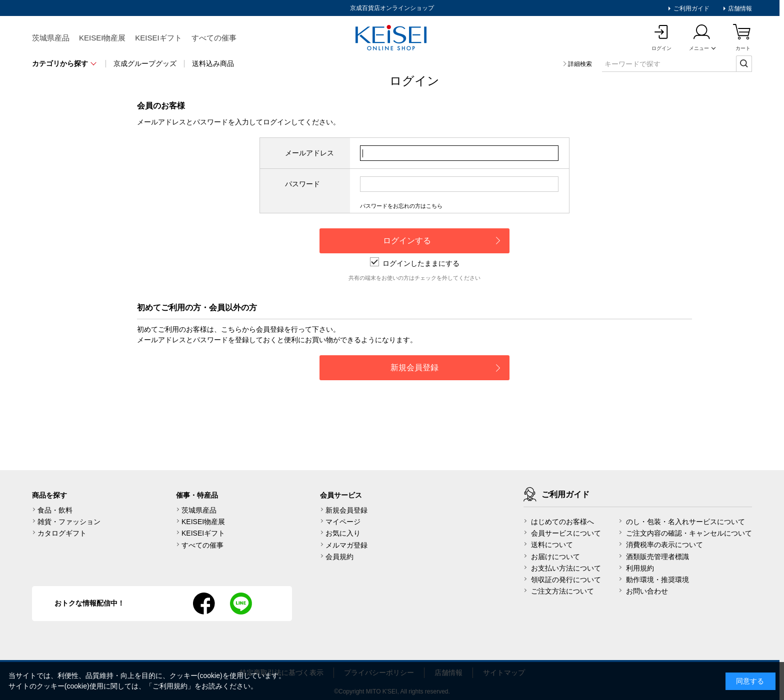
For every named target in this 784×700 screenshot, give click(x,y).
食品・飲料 (55, 510)
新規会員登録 (346, 510)
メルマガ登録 (346, 545)
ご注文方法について (562, 591)
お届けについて (555, 557)
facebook (204, 604)
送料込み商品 (213, 63)
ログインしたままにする (415, 263)
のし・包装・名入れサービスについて (685, 522)
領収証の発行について (566, 580)
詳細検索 (580, 64)
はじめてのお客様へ (562, 522)
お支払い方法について (566, 568)
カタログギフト (62, 533)
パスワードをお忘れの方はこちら (401, 206)
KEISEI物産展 (102, 38)
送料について (552, 545)
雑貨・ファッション (69, 522)
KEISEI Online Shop (392, 38)
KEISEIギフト (158, 38)
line (241, 604)
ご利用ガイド (690, 8)
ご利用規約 (170, 686)
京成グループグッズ (145, 63)
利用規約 (640, 568)
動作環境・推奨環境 (657, 580)
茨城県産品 (51, 38)
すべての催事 (214, 38)
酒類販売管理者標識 (657, 557)
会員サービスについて (566, 533)
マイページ (343, 522)
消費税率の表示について (664, 545)
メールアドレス (309, 153)
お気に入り (343, 533)
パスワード (302, 184)
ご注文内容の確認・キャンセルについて (689, 533)
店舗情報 (739, 8)
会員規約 (339, 557)
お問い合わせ (647, 591)
